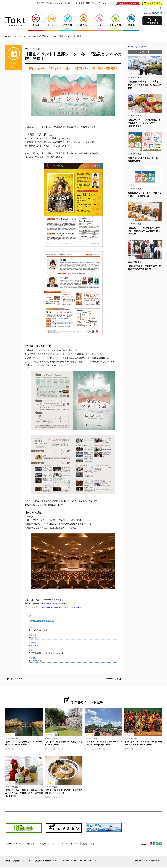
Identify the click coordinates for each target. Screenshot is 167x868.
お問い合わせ (89, 844)
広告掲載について (47, 844)
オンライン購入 (152, 3)
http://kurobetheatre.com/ (54, 603)
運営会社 (31, 844)
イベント (19, 36)
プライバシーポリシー (69, 844)
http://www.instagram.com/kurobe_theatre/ (62, 607)
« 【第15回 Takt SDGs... (18, 679)
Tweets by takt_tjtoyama (139, 46)
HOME (8, 36)
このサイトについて (13, 844)
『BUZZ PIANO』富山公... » (111, 679)
